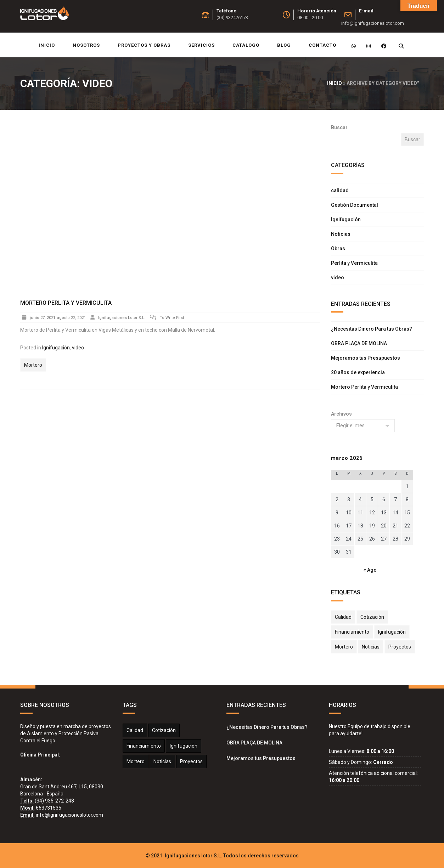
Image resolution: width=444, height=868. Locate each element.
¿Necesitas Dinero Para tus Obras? (372, 329)
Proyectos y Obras (144, 45)
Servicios (201, 45)
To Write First (172, 318)
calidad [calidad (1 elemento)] (343, 617)
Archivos (341, 414)
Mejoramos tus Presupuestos (366, 358)
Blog (284, 45)
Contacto (322, 45)
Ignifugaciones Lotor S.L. (122, 318)
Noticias (341, 234)
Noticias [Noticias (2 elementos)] (371, 647)
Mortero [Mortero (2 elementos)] (344, 647)
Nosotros (86, 45)
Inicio (47, 45)
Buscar (339, 127)
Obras (338, 249)
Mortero (33, 365)
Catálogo (246, 45)
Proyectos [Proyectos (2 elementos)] (400, 647)
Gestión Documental (355, 205)
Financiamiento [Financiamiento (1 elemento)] (352, 632)
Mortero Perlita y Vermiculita (66, 303)
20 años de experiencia (358, 372)
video (78, 348)
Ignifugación (56, 348)
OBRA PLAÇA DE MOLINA (359, 343)
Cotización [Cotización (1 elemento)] (372, 617)
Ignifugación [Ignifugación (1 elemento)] (392, 632)
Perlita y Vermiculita (354, 263)
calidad (340, 190)
